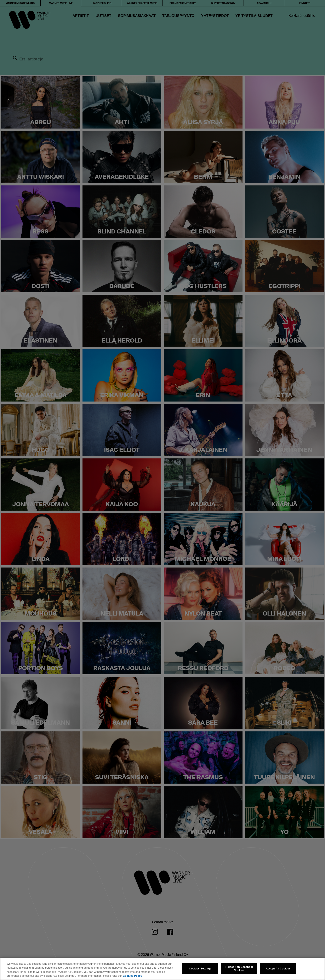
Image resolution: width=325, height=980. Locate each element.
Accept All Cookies (278, 969)
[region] (162, 969)
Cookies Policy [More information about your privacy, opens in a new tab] (132, 976)
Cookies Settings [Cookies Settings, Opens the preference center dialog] (200, 969)
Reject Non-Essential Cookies (239, 969)
